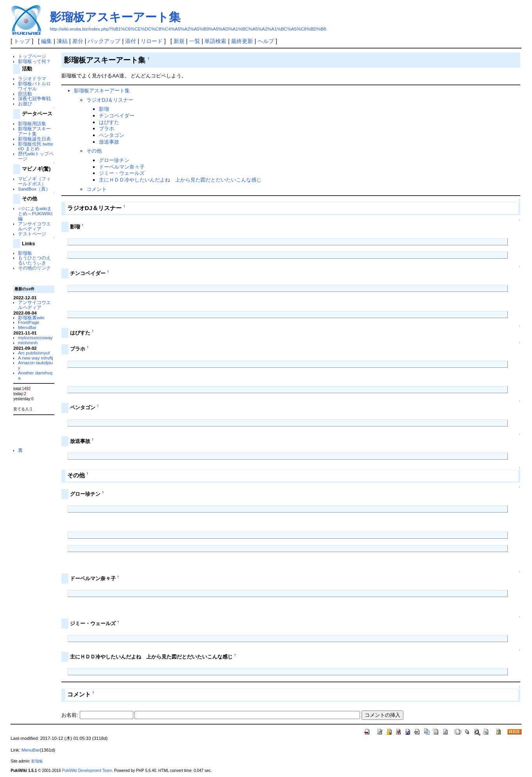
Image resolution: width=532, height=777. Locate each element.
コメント (97, 189)
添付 (131, 41)
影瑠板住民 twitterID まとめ (36, 146)
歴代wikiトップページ (36, 156)
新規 (179, 41)
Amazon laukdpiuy (35, 365)
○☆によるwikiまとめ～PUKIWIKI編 (35, 213)
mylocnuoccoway (35, 337)
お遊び (25, 103)
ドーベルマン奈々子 (122, 167)
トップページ (32, 56)
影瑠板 (25, 253)
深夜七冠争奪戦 (34, 98)
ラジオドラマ (32, 78)
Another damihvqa (35, 375)
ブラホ (107, 129)
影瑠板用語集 (32, 123)
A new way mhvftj (36, 358)
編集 (47, 41)
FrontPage (29, 322)
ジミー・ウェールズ (122, 173)
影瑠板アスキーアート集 (115, 17)
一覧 (195, 41)
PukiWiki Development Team (87, 771)
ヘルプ (266, 41)
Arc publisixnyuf (34, 353)
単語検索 (215, 41)
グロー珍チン (114, 160)
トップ (22, 41)
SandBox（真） (34, 189)
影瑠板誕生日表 (34, 139)
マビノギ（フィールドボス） (34, 181)
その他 (94, 151)
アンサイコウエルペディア (34, 226)
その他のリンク (34, 268)
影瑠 (104, 109)
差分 (78, 41)
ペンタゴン (112, 135)
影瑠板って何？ (34, 61)
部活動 (25, 94)
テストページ (32, 234)
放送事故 (109, 142)
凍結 (62, 41)
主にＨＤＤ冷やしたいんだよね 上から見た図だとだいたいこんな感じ (180, 180)
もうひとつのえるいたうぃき (34, 260)
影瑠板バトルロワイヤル (34, 86)
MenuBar (27, 327)
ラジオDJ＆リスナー (110, 100)
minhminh (28, 343)
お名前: (70, 715)
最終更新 (242, 41)
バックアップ (104, 41)
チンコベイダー (117, 116)
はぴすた (109, 122)
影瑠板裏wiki (31, 317)
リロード (152, 41)
